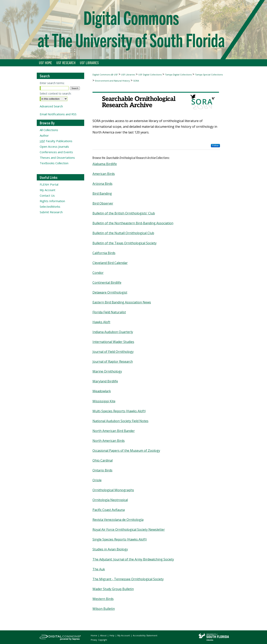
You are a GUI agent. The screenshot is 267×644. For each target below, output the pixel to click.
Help (112, 635)
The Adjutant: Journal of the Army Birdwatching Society (133, 559)
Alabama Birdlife (105, 164)
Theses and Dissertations (57, 158)
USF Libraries (128, 75)
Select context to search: (56, 93)
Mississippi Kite (104, 401)
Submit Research (51, 212)
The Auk (99, 569)
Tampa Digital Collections (178, 75)
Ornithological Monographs (113, 490)
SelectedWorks (50, 207)
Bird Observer (103, 203)
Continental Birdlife (107, 283)
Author (44, 135)
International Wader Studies (113, 342)
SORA (136, 81)
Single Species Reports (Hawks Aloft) (120, 539)
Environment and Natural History (112, 81)
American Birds (104, 174)
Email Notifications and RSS (58, 114)
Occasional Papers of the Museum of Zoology (126, 451)
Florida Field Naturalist (109, 312)
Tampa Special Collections (209, 75)
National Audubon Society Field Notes (120, 421)
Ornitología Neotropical (110, 500)
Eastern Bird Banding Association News (122, 302)
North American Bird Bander (114, 431)
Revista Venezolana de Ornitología (118, 520)
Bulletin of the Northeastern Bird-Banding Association (133, 223)
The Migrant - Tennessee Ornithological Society (128, 579)
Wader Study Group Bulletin (113, 589)
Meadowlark (102, 391)
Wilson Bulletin (104, 609)
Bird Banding (102, 193)
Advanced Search (51, 106)
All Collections (49, 130)
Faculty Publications (56, 141)
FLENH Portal (49, 184)
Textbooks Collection (54, 163)
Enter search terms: (52, 83)
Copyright (103, 640)
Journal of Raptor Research (113, 361)
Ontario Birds (102, 470)
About (104, 635)
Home (94, 635)
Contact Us (47, 195)
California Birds (104, 253)
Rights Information (52, 201)
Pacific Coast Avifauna (109, 510)
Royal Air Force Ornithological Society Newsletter (129, 529)
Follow (215, 146)
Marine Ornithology (107, 371)
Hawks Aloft (101, 322)
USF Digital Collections (150, 75)
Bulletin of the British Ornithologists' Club (124, 213)
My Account (48, 190)
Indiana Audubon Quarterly (113, 332)
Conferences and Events (56, 152)
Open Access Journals (54, 146)
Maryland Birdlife (105, 381)
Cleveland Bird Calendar (110, 263)
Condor (98, 273)
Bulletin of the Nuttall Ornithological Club (123, 233)
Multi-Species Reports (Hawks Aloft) (119, 411)
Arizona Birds (102, 184)
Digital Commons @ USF (105, 75)
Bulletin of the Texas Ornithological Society (125, 243)
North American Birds (109, 441)
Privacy (94, 640)
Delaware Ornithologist (110, 292)
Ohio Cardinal (103, 460)
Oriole (97, 480)
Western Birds (103, 599)
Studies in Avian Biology (110, 549)
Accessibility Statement (145, 635)
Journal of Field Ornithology (113, 352)
